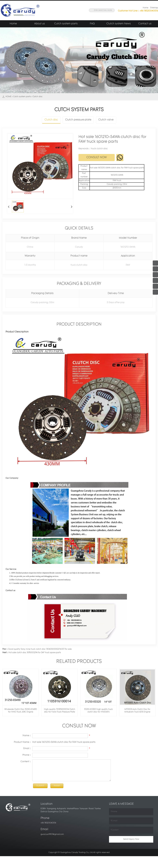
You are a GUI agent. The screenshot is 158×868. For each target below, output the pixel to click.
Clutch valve (106, 120)
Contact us (145, 24)
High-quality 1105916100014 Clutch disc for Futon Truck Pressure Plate (60, 711)
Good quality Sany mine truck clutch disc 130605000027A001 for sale (37, 649)
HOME (8, 97)
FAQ (92, 24)
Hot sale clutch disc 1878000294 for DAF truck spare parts (32, 653)
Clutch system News (119, 24)
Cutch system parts (66, 24)
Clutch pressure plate (78, 120)
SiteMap (154, 8)
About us (39, 24)
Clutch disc (38, 97)
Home (145, 8)
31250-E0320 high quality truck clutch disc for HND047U (98, 711)
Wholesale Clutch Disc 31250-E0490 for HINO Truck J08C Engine (21, 711)
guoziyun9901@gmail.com (52, 834)
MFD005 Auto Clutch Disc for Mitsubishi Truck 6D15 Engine (137, 711)
